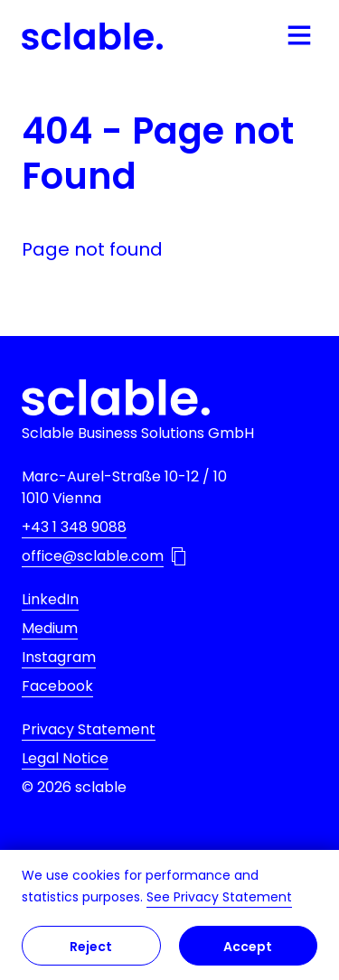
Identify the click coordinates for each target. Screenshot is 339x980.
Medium (50, 628)
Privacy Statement (89, 729)
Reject (91, 947)
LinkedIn (50, 599)
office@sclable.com (93, 556)
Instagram (59, 657)
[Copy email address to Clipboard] (179, 556)
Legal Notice (65, 758)
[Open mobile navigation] (299, 36)
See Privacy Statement (219, 897)
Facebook (57, 686)
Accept (248, 947)
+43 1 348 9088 (74, 527)
